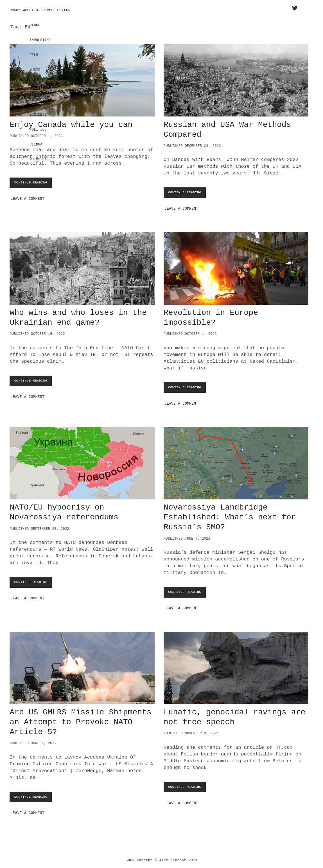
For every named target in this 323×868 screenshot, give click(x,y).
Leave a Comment (27, 197)
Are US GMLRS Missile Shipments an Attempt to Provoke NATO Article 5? (82, 666)
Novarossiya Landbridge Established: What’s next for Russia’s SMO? (236, 461)
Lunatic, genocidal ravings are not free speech (236, 666)
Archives (45, 10)
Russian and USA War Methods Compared (236, 78)
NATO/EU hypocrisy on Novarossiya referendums (82, 461)
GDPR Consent (139, 858)
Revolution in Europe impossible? (236, 266)
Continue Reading (33, 182)
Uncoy (15, 10)
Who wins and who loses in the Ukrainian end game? (82, 266)
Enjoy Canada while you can (82, 78)
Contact (65, 10)
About (28, 10)
